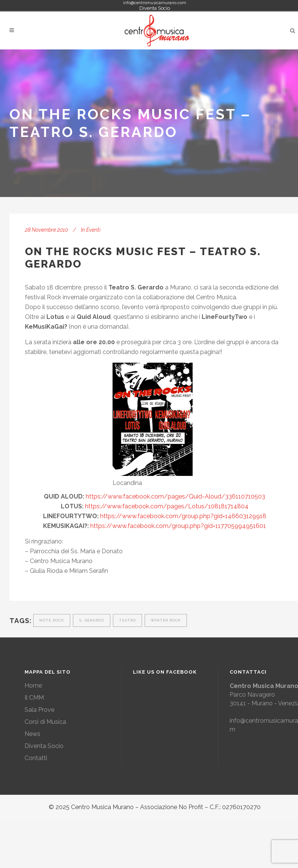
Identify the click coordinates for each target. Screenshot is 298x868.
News (32, 734)
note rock (52, 620)
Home (33, 686)
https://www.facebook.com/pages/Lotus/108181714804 (167, 506)
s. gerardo (92, 620)
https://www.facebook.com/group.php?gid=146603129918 (183, 516)
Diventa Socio (155, 8)
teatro (127, 620)
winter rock (166, 620)
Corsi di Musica (45, 722)
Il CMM (34, 698)
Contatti (36, 758)
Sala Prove (39, 710)
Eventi (93, 230)
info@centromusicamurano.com (155, 3)
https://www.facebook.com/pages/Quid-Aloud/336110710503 (175, 496)
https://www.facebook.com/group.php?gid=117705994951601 (178, 526)
